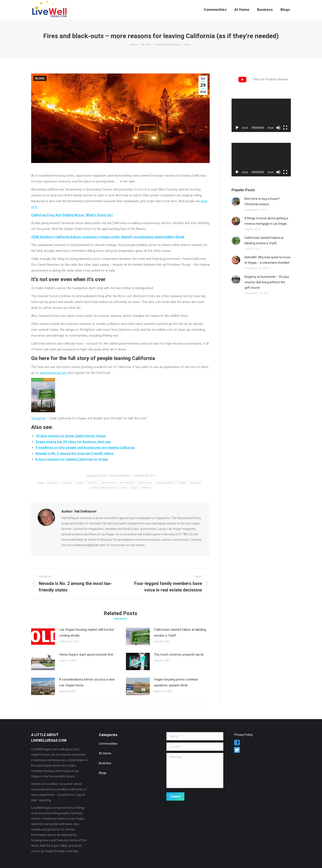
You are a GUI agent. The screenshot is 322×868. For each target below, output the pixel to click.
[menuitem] (215, 10)
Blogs (103, 773)
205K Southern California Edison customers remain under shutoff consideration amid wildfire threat (108, 237)
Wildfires (146, 488)
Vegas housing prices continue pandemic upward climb (176, 682)
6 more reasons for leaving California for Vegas (72, 459)
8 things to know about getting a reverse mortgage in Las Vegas (266, 221)
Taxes (125, 488)
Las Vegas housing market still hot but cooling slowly (87, 633)
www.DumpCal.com (53, 373)
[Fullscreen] (285, 128)
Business (105, 763)
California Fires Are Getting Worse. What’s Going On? (72, 215)
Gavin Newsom (108, 483)
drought (80, 483)
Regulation (196, 483)
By (121, 476)
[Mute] (278, 128)
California (67, 483)
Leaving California (165, 483)
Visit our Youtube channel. (260, 79)
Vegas (135, 488)
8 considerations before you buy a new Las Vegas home (87, 682)
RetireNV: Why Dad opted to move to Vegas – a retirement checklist (267, 260)
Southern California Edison (104, 488)
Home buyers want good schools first (86, 655)
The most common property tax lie (179, 655)
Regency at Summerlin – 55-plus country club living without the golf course (267, 282)
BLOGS (40, 78)
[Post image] (43, 637)
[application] (261, 115)
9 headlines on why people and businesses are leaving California (85, 448)
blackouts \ (52, 483)
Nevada (182, 483)
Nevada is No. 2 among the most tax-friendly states (74, 453)
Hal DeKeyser (127, 483)
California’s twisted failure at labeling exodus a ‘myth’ (180, 633)
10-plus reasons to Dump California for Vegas (71, 436)
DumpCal (39, 418)
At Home (105, 753)
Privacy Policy (243, 735)
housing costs (145, 483)
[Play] (237, 128)
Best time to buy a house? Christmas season (262, 201)
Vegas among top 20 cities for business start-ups (73, 442)
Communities (108, 744)
